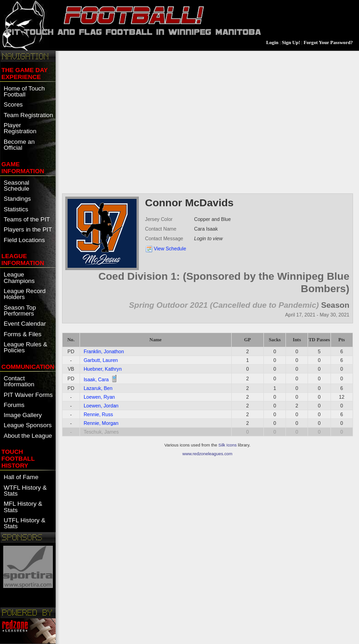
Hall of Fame (21, 477)
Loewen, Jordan (101, 406)
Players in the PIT (28, 229)
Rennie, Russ (98, 414)
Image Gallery (23, 415)
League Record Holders (25, 294)
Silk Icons (228, 445)
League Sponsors (28, 425)
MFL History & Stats (23, 507)
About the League (28, 436)
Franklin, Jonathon (104, 351)
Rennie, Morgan (101, 423)
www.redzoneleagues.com (208, 454)
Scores (13, 105)
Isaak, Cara (96, 379)
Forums (14, 405)
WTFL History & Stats (25, 491)
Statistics (16, 209)
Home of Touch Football (24, 91)
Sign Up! (291, 42)
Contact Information (19, 381)
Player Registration (20, 128)
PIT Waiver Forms (28, 395)
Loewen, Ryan (99, 397)
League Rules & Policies (26, 347)
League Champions (19, 277)
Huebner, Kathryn (103, 369)
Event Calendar (25, 324)
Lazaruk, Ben (98, 388)
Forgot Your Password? (328, 42)
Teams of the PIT (27, 219)
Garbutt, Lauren (101, 360)
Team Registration (28, 115)
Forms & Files (23, 334)
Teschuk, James (101, 432)
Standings (17, 199)
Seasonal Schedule (17, 186)
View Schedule (170, 249)
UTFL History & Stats (25, 523)
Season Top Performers (20, 311)
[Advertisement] (208, 121)
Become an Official (19, 145)
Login (272, 42)
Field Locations (24, 240)
